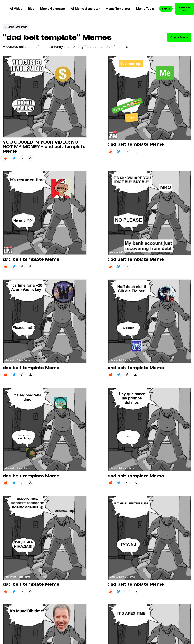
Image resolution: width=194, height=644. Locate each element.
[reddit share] (6, 158)
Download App (185, 9)
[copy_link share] (22, 158)
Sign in (166, 9)
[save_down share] (31, 158)
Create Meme (179, 37)
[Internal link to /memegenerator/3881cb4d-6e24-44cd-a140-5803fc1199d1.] (16, 27)
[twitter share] (14, 158)
